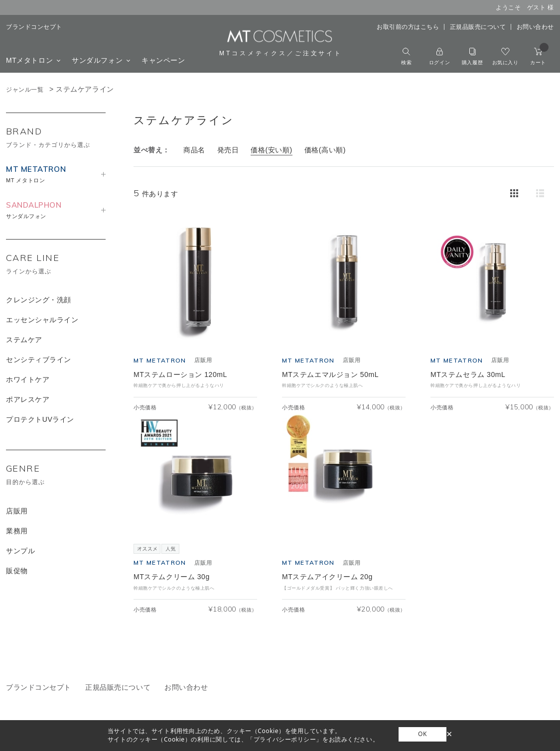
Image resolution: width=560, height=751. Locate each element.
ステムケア (24, 340)
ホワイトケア (28, 379)
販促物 (17, 571)
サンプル (20, 551)
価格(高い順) (325, 150)
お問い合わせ (535, 27)
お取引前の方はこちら (408, 27)
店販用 (17, 511)
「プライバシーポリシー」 (285, 739)
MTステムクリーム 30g (172, 577)
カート (539, 57)
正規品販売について (478, 27)
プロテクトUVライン (40, 419)
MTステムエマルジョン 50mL (330, 375)
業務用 (17, 531)
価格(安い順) (271, 150)
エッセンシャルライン (42, 320)
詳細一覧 (540, 193)
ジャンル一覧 (25, 90)
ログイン (439, 57)
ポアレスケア (28, 399)
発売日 (228, 150)
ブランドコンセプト (34, 27)
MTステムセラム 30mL (468, 375)
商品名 (194, 150)
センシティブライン (39, 360)
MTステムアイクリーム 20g (327, 577)
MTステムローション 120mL (180, 375)
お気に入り (505, 57)
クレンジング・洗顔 (39, 300)
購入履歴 (472, 57)
